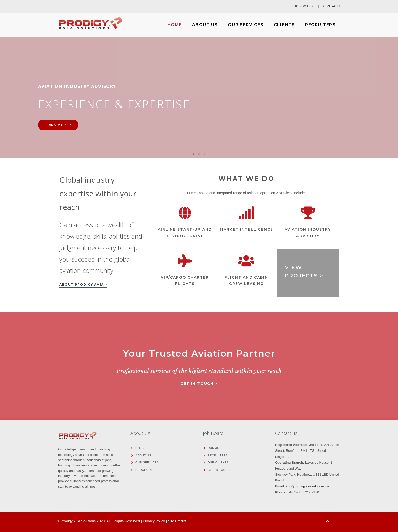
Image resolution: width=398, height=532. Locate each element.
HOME (175, 25)
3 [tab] (204, 154)
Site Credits (177, 521)
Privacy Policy (154, 521)
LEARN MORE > (58, 125)
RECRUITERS (320, 25)
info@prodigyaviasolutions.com (309, 486)
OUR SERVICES (246, 25)
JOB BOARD (304, 6)
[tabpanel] (199, 94)
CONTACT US (334, 6)
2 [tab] (199, 154)
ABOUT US (205, 25)
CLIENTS (285, 25)
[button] (83, 286)
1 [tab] (194, 154)
